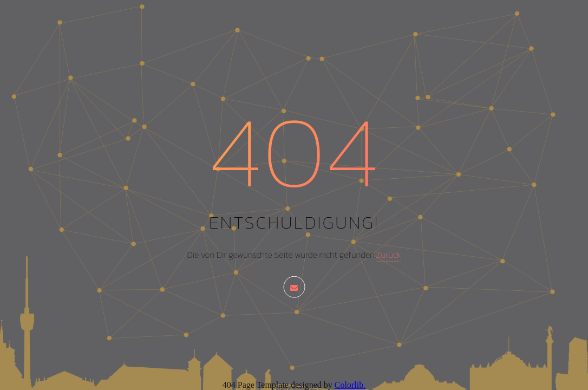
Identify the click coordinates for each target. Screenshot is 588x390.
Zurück (388, 255)
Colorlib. (350, 385)
